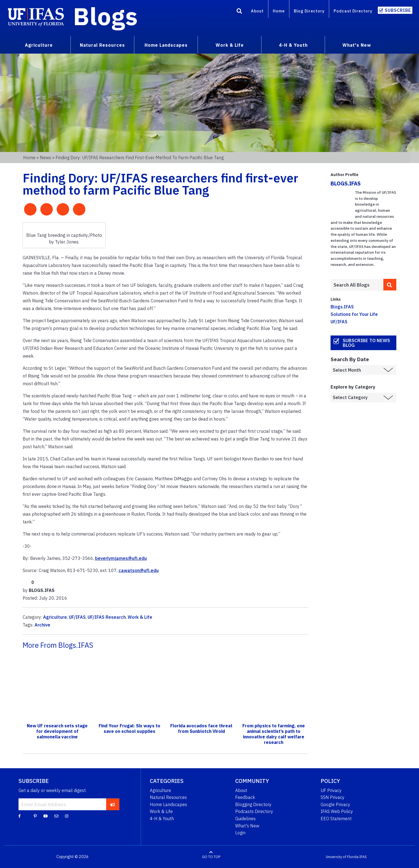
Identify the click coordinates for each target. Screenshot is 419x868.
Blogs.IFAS (342, 307)
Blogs (105, 16)
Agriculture (55, 617)
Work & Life (140, 617)
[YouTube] (46, 816)
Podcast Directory (353, 11)
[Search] (239, 12)
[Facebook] (19, 816)
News (45, 158)
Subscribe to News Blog (366, 343)
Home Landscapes (168, 804)
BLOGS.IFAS (346, 183)
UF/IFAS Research (107, 617)
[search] (390, 285)
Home (279, 11)
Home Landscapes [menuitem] (166, 45)
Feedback (245, 797)
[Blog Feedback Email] (56, 816)
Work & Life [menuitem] (230, 45)
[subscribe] (113, 804)
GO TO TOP (211, 857)
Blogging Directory (253, 804)
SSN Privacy (332, 797)
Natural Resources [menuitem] (102, 45)
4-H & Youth (162, 819)
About (257, 11)
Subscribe (398, 10)
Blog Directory (309, 11)
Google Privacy (335, 804)
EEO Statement (336, 819)
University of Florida (342, 857)
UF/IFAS (77, 617)
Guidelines (245, 819)
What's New (247, 826)
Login (240, 833)
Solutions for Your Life (354, 314)
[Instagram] (67, 816)
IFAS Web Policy (337, 811)
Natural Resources (168, 797)
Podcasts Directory (254, 811)
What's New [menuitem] (357, 45)
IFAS (363, 857)
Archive (42, 625)
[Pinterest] (35, 816)
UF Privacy (331, 790)
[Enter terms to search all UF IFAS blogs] (357, 285)
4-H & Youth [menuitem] (293, 45)
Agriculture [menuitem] (39, 45)
